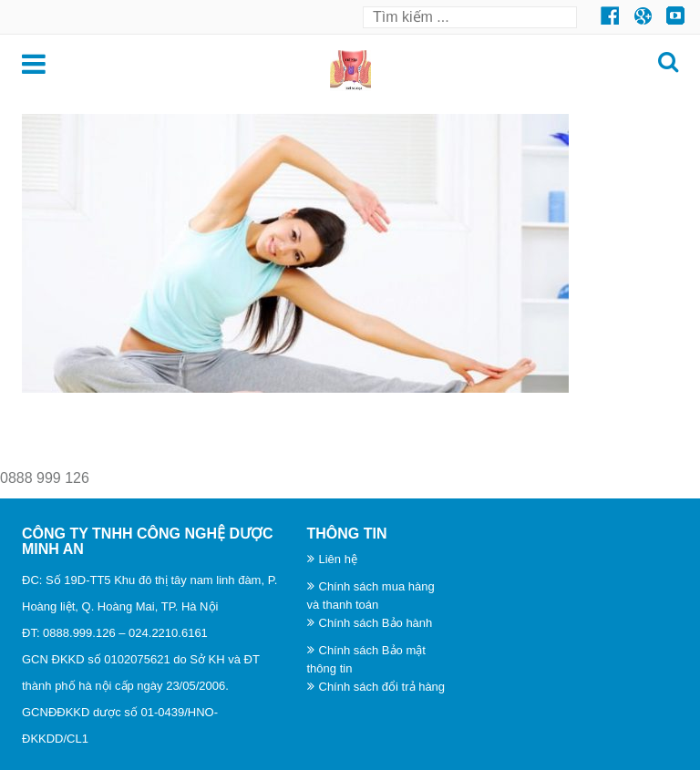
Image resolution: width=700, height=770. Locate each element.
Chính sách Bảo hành (376, 623)
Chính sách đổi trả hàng (382, 687)
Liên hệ (338, 559)
